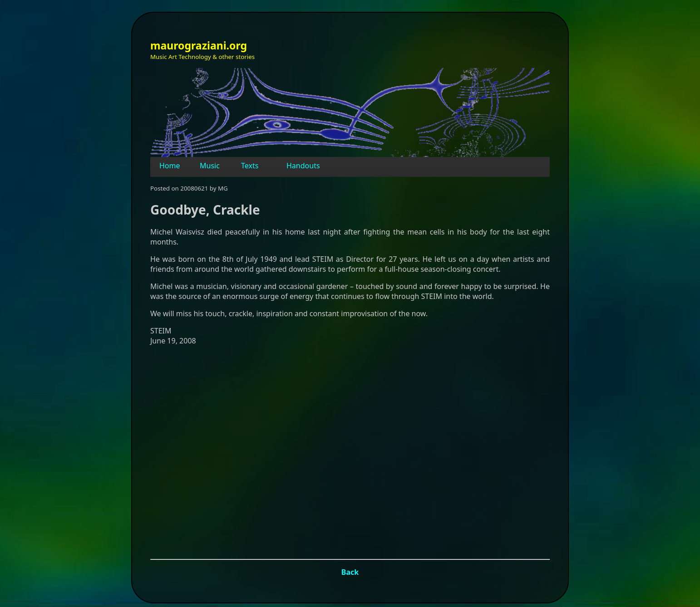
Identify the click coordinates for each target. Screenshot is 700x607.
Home (170, 166)
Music (210, 166)
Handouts (303, 166)
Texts (250, 166)
